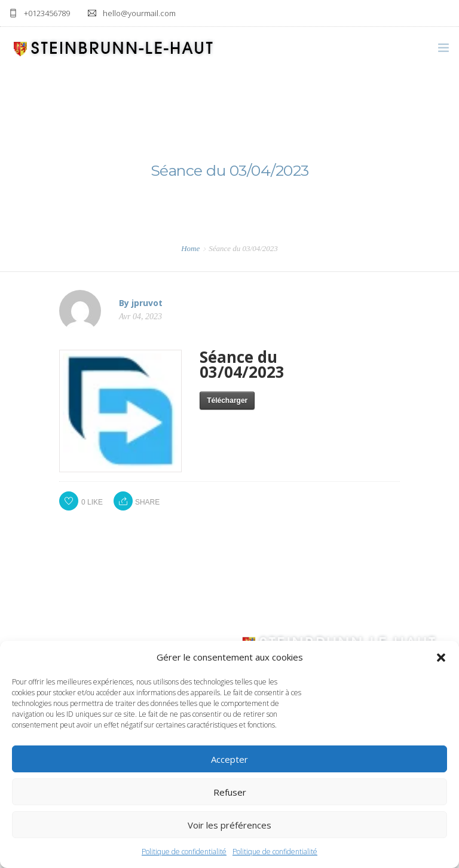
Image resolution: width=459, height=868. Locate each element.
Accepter (229, 759)
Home (190, 248)
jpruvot (147, 303)
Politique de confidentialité (184, 852)
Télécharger (227, 401)
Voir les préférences (229, 825)
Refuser (230, 792)
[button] (441, 658)
